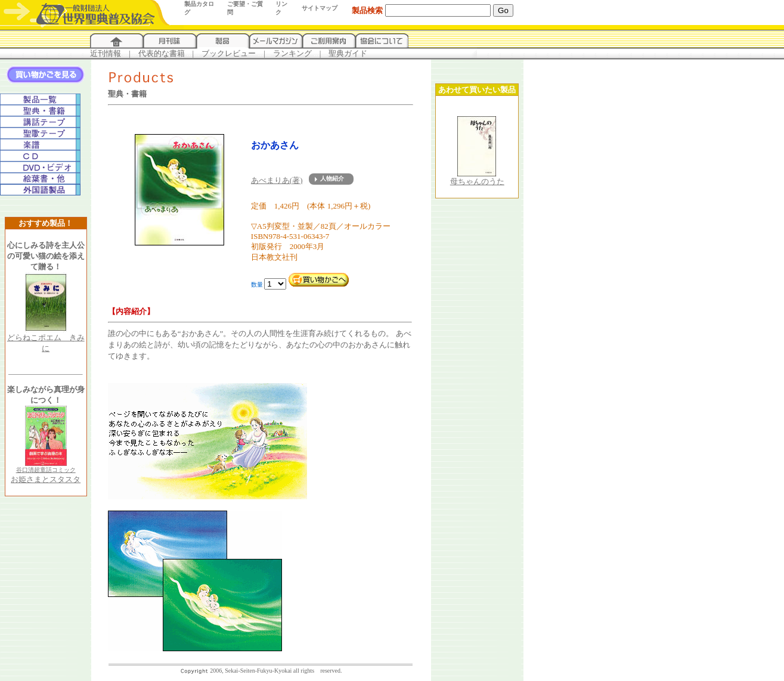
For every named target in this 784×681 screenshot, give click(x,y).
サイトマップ (320, 8)
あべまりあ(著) (277, 180)
